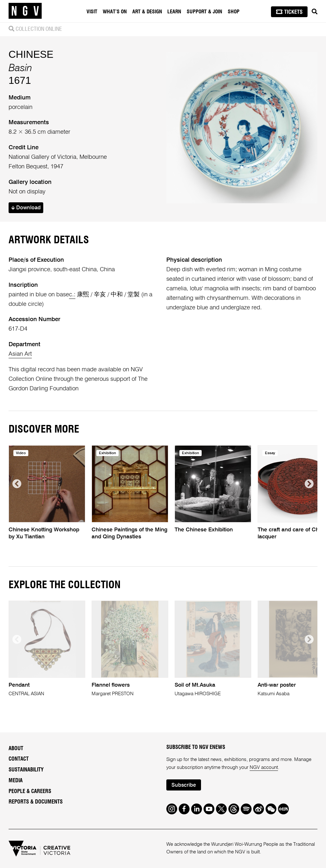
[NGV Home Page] (25, 11)
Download (26, 208)
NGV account (264, 767)
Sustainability (26, 770)
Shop (234, 12)
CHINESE (31, 54)
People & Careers (30, 791)
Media (16, 781)
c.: (72, 295)
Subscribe (184, 785)
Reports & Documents (36, 802)
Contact (19, 759)
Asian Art (20, 354)
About (16, 749)
